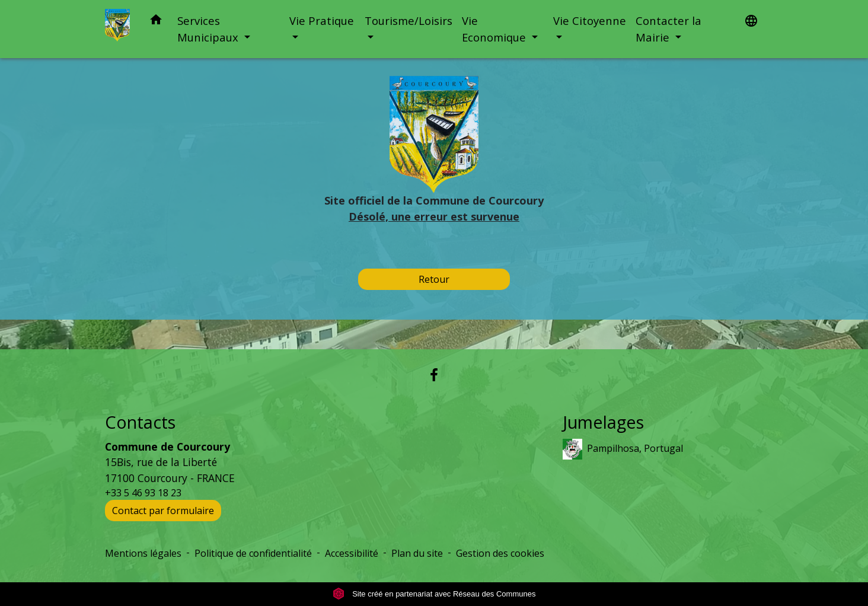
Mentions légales (143, 553)
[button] (156, 22)
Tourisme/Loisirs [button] (409, 20)
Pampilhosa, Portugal (623, 449)
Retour (434, 279)
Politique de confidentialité (253, 553)
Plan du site (417, 553)
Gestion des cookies (500, 553)
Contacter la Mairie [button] (668, 29)
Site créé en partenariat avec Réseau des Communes (434, 594)
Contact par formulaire (163, 511)
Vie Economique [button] (495, 29)
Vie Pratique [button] (322, 20)
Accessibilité (352, 553)
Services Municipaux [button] (209, 29)
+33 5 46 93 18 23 (143, 493)
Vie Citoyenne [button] (590, 20)
